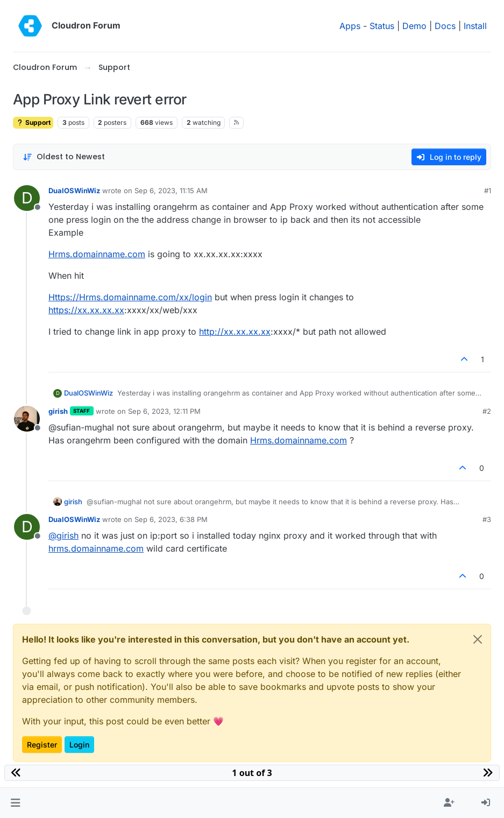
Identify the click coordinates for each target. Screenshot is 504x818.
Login (79, 745)
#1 (488, 191)
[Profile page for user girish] (27, 419)
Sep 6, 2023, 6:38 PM (171, 519)
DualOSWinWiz (74, 191)
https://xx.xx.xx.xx (86, 310)
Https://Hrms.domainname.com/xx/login (130, 297)
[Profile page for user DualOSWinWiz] (27, 198)
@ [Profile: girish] (63, 535)
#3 (487, 519)
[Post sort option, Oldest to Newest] (64, 157)
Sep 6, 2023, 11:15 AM (171, 191)
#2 (487, 411)
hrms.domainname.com (96, 548)
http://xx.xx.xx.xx (235, 332)
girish (58, 411)
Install (475, 26)
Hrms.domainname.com (97, 254)
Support (33, 122)
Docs (445, 26)
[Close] (478, 639)
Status (382, 26)
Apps (350, 26)
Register (42, 745)
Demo (414, 26)
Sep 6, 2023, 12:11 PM (164, 411)
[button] (15, 803)
